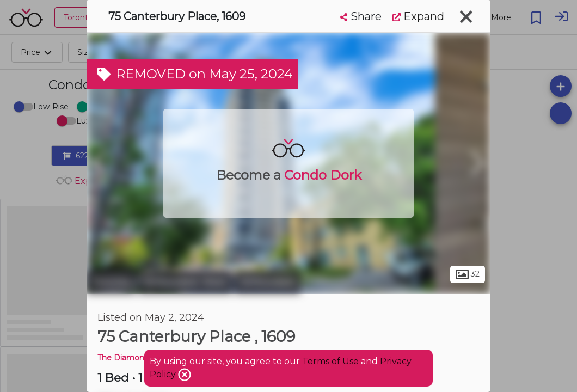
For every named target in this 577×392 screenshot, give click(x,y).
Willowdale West (185, 282)
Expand (418, 16)
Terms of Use (330, 361)
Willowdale (268, 282)
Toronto (111, 282)
